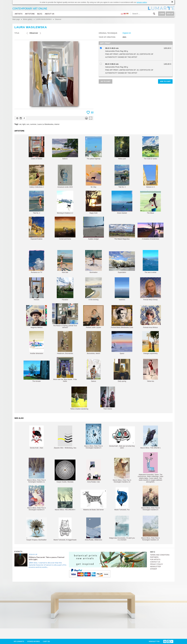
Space (122, 343)
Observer (58, 19)
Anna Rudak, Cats (94, 471)
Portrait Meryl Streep (151, 289)
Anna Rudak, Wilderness (94, 529)
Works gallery (28, 19)
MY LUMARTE (19, 641)
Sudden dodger (94, 228)
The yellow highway (94, 148)
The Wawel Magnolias (122, 232)
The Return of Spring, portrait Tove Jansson (65, 316)
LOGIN (162, 14)
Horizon (36, 289)
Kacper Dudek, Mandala (65, 471)
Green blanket (122, 202)
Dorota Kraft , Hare (36, 437)
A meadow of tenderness (151, 231)
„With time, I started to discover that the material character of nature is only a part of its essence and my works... (48, 565)
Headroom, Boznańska (65, 343)
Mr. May (94, 176)
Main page (16, 19)
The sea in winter (151, 262)
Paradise (65, 289)
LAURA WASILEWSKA (44, 19)
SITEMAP (154, 569)
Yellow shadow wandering (79, 398)
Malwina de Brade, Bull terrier (94, 500)
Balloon (65, 149)
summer (33, 124)
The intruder (36, 371)
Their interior (108, 398)
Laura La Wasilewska (45, 124)
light (24, 124)
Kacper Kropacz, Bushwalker (36, 529)
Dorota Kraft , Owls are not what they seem (122, 438)
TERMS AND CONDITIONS (160, 555)
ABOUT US (49, 14)
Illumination (94, 262)
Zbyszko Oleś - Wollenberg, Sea (65, 437)
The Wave (151, 202)
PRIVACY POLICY (157, 564)
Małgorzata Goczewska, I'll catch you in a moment (122, 528)
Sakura (94, 371)
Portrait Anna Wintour (151, 317)
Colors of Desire (36, 148)
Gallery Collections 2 (37, 176)
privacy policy (142, 2)
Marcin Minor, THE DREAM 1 (151, 437)
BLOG (40, 14)
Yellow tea (151, 371)
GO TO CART (106, 81)
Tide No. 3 (122, 176)
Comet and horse (65, 228)
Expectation (122, 262)
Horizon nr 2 (151, 176)
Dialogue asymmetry (151, 343)
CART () (46, 641)
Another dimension (37, 343)
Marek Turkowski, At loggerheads (65, 529)
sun (28, 124)
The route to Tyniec (151, 148)
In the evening (94, 289)
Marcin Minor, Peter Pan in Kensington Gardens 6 (150, 498)
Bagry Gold (94, 202)
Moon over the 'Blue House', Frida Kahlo (65, 370)
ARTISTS (19, 14)
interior (57, 124)
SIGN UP (170, 14)
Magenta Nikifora (36, 317)
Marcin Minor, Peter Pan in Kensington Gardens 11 (37, 470)
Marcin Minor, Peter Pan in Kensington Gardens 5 (93, 436)
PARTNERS (154, 557)
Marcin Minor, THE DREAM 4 (65, 499)
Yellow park (122, 148)
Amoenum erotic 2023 (65, 176)
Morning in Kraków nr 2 (65, 202)
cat (20, 124)
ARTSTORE (30, 14)
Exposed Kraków (36, 228)
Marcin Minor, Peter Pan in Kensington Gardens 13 (122, 470)
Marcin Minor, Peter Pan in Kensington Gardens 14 (150, 528)
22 (92, 112)
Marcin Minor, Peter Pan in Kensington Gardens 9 (37, 498)
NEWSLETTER (155, 567)
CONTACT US (155, 562)
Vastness (122, 289)
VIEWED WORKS (33, 641)
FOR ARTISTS (155, 560)
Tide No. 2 (36, 202)
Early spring (122, 371)
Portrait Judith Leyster (94, 317)
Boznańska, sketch (94, 343)
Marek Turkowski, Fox (122, 499)
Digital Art (127, 33)
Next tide (65, 262)
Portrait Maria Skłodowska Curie (122, 317)
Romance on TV (36, 262)
